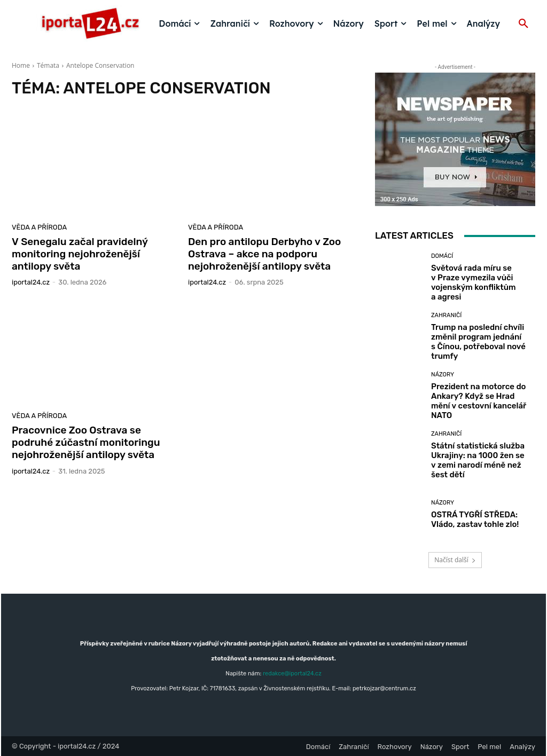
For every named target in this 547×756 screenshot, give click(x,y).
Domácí (442, 256)
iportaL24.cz (31, 282)
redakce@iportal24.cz (292, 674)
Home (21, 65)
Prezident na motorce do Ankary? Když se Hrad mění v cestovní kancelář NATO (479, 401)
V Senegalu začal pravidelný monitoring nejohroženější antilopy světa (80, 254)
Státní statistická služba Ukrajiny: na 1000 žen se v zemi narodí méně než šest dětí (478, 460)
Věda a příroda (39, 227)
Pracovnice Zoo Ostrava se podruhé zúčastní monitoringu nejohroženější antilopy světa (86, 442)
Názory (443, 375)
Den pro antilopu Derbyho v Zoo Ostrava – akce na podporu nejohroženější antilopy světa (264, 254)
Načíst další (455, 560)
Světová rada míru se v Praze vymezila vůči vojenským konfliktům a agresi (474, 282)
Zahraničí (446, 315)
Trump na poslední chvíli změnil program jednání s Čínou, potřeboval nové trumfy (478, 342)
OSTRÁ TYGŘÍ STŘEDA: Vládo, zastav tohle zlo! (475, 519)
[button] (523, 24)
